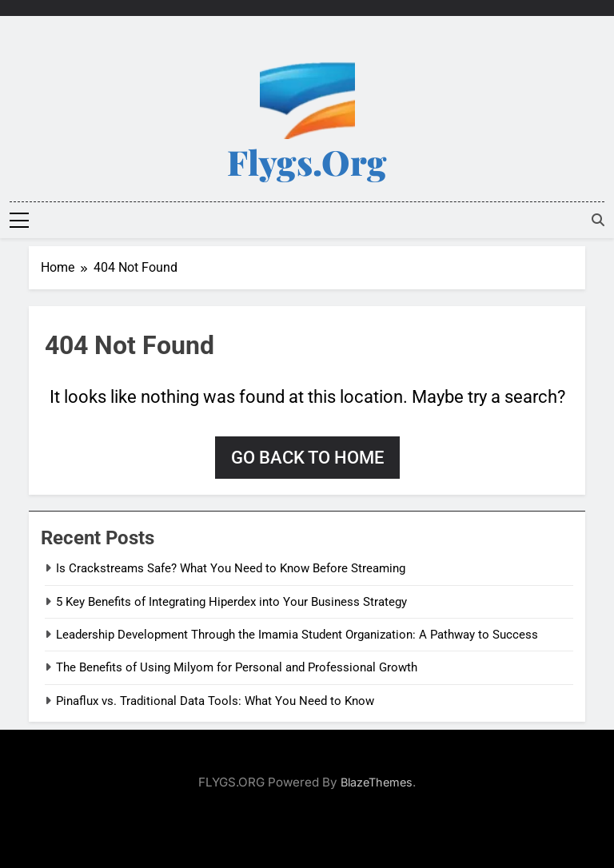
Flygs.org (307, 161)
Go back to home (307, 458)
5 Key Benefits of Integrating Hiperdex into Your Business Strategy (231, 602)
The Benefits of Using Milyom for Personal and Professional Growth (237, 667)
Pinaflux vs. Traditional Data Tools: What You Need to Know (215, 701)
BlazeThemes (377, 782)
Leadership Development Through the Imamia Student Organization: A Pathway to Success (297, 635)
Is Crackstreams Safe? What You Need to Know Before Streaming (231, 568)
